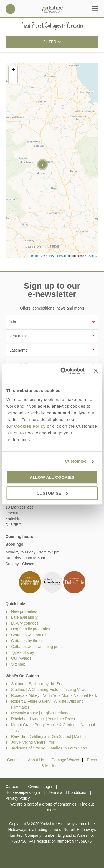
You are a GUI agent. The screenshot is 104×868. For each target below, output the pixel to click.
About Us (36, 760)
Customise (76, 461)
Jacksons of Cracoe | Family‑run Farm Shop (49, 748)
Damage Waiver (65, 760)
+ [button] (13, 70)
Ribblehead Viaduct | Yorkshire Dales (43, 719)
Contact (14, 760)
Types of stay (22, 652)
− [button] (13, 79)
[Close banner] (96, 371)
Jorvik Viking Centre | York (34, 742)
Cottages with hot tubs (30, 635)
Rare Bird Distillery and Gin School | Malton (48, 736)
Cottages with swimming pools (37, 647)
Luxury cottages (25, 623)
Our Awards (21, 658)
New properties (24, 611)
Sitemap (18, 664)
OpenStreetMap (55, 256)
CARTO (92, 256)
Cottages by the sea (28, 641)
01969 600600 (10, 9)
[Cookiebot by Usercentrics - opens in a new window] (63, 371)
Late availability (24, 617)
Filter (52, 42)
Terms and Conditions (67, 792)
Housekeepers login (23, 792)
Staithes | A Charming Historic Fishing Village (50, 690)
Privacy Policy (18, 798)
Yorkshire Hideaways (52, 9)
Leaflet (34, 256)
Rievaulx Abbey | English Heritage (40, 713)
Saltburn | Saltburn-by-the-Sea (37, 684)
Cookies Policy (30, 426)
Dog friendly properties (31, 629)
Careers (12, 787)
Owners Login (40, 787)
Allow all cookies (52, 477)
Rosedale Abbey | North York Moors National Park (54, 695)
